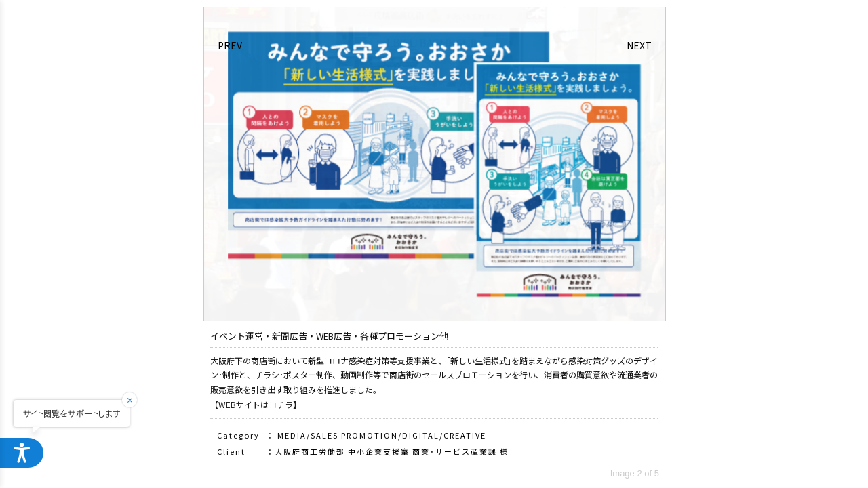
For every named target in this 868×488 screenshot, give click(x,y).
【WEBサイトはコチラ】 (256, 404)
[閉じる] (138, 400)
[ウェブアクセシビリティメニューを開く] (22, 453)
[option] (435, 164)
